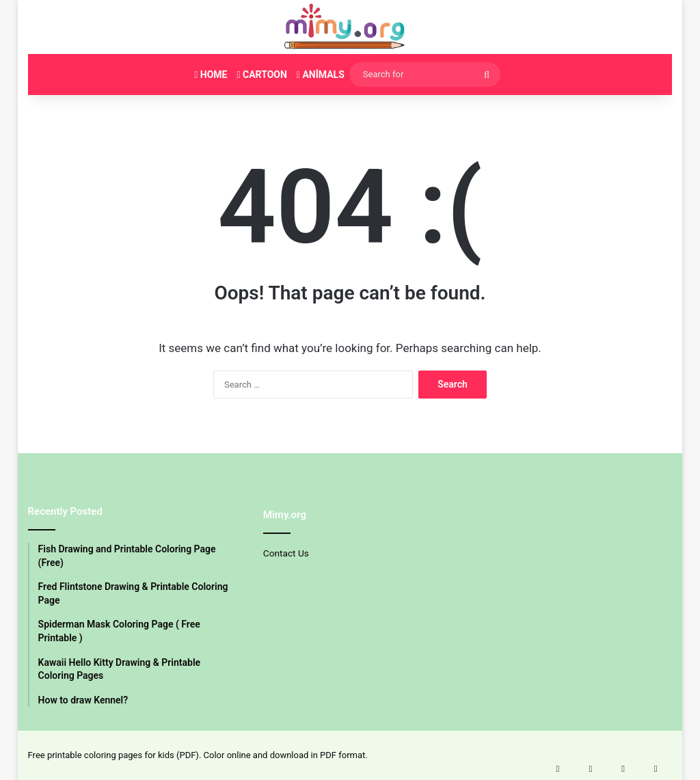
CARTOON (261, 75)
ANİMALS (321, 75)
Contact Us (286, 553)
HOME (211, 75)
